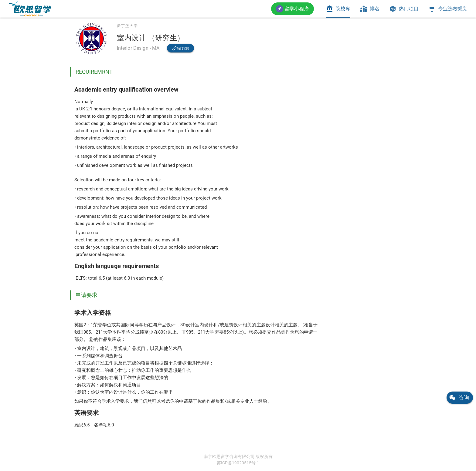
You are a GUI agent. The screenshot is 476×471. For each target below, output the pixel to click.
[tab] (338, 9)
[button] (292, 9)
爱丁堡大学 (127, 26)
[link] (30, 9)
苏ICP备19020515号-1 (238, 463)
